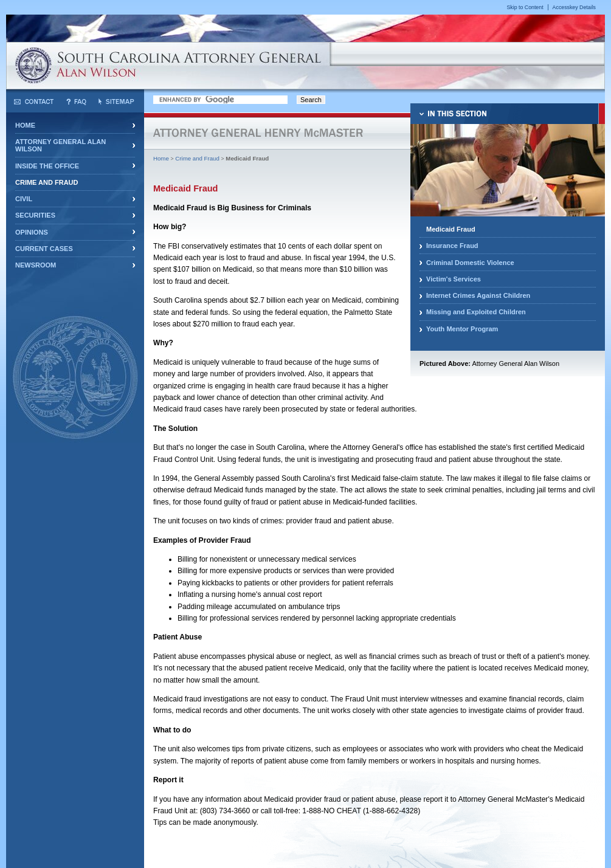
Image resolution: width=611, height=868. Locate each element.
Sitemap (116, 102)
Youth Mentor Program (462, 329)
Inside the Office (47, 166)
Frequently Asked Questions (76, 102)
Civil (24, 199)
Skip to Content (525, 7)
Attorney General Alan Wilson (60, 145)
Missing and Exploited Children (476, 312)
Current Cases (44, 249)
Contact (34, 102)
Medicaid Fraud (451, 229)
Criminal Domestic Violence (470, 263)
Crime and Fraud (47, 182)
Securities (35, 215)
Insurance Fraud (452, 246)
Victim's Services (454, 279)
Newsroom (36, 265)
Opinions (32, 232)
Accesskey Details (574, 7)
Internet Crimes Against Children (478, 295)
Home (25, 125)
